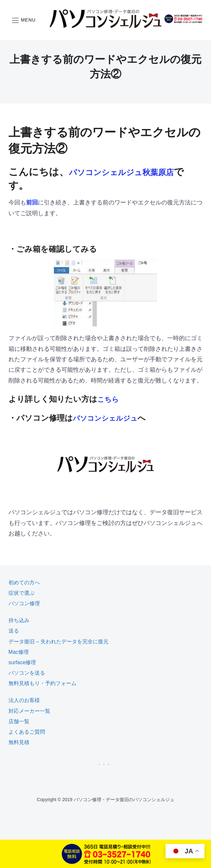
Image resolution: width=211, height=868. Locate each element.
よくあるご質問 (27, 732)
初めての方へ (24, 583)
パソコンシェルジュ (110, 418)
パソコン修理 (24, 603)
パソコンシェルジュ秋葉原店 (134, 172)
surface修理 (22, 662)
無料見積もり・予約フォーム (42, 683)
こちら (110, 399)
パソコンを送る (27, 673)
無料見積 (19, 742)
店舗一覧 (19, 721)
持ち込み (19, 620)
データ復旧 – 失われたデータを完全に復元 (58, 642)
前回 (32, 202)
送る (14, 631)
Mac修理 (19, 652)
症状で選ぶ (22, 593)
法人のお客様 (24, 700)
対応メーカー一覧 (29, 711)
